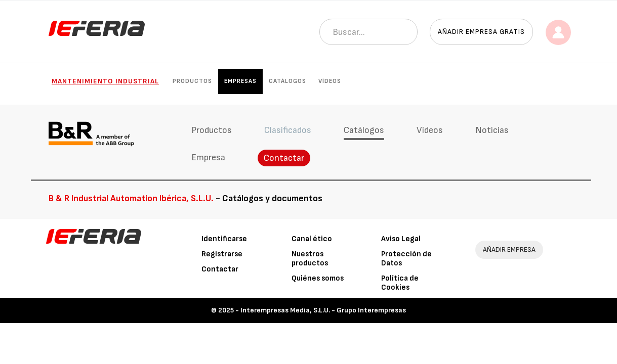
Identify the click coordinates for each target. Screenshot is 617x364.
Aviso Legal (401, 239)
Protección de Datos (406, 259)
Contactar (283, 158)
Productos (192, 81)
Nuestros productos (310, 259)
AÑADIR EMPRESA (509, 249)
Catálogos (287, 81)
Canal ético (312, 239)
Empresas (240, 81)
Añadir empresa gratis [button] (481, 32)
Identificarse (224, 239)
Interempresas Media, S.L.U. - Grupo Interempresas (323, 310)
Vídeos (330, 81)
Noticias (491, 130)
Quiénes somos (318, 278)
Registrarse (222, 254)
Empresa (207, 157)
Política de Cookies (400, 283)
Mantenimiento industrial (105, 81)
